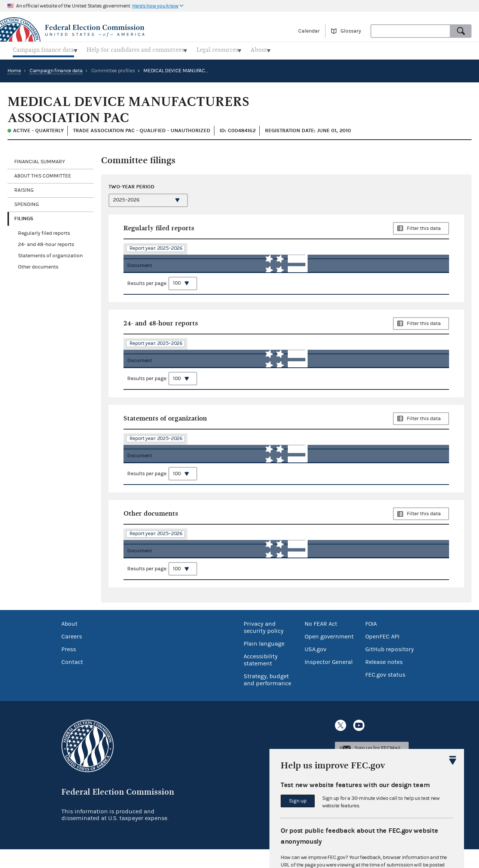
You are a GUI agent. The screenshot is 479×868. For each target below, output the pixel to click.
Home (14, 69)
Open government (329, 655)
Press (69, 668)
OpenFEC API (382, 655)
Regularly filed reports (44, 231)
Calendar (309, 31)
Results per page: (162, 286)
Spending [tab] (27, 202)
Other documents (38, 265)
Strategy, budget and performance (267, 699)
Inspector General (329, 681)
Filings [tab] (24, 216)
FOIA (371, 643)
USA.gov (315, 668)
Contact (72, 681)
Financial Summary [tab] (40, 160)
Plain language (264, 662)
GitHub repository (390, 668)
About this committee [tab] (43, 174)
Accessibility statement (261, 679)
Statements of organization (50, 254)
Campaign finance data (56, 69)
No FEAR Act (321, 643)
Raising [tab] (24, 188)
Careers (72, 655)
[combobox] (411, 31)
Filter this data (424, 226)
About (69, 643)
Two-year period (132, 185)
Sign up (298, 801)
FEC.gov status (385, 694)
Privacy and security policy (264, 646)
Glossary (351, 31)
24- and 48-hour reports (46, 242)
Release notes (384, 681)
